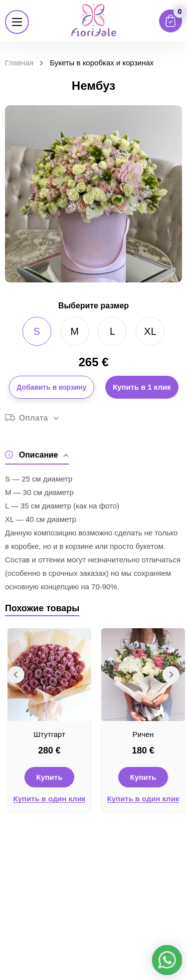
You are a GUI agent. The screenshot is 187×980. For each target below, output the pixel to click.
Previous (16, 675)
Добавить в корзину (52, 387)
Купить (49, 777)
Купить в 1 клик (142, 387)
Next (171, 675)
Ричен (143, 734)
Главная (19, 63)
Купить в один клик (50, 799)
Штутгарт (49, 734)
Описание (37, 455)
